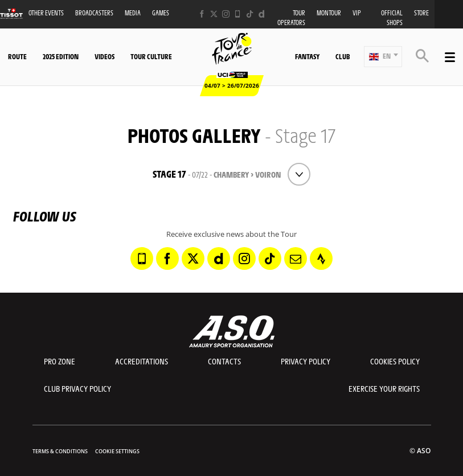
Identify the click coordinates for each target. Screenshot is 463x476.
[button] (383, 57)
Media (133, 13)
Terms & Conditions (60, 451)
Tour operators (291, 18)
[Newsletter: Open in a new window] (296, 258)
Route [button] (17, 56)
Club (343, 56)
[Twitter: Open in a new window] (214, 14)
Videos (105, 56)
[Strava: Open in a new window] (321, 258)
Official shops (392, 18)
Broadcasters (94, 13)
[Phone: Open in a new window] (238, 14)
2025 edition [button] (61, 56)
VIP (357, 13)
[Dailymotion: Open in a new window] (262, 14)
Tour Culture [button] (151, 56)
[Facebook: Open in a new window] (202, 14)
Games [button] (161, 13)
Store (421, 13)
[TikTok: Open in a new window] (250, 14)
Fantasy (307, 56)
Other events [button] (46, 13)
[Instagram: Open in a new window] (226, 14)
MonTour (329, 13)
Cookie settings (117, 451)
